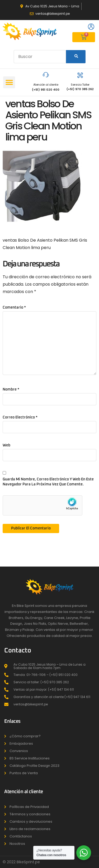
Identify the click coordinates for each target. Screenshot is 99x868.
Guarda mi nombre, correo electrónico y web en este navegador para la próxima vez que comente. (48, 482)
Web (6, 445)
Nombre (11, 389)
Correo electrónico (20, 417)
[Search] (76, 57)
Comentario (14, 308)
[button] (9, 82)
